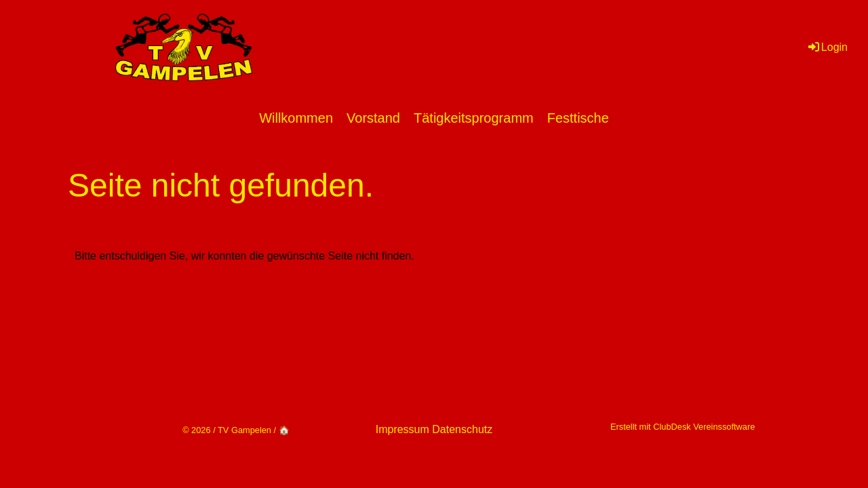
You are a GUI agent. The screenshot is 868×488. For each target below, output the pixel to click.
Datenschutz (462, 429)
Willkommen (296, 118)
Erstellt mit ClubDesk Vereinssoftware (683, 427)
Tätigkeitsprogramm (474, 118)
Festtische (578, 118)
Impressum (402, 429)
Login (827, 47)
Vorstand (373, 118)
